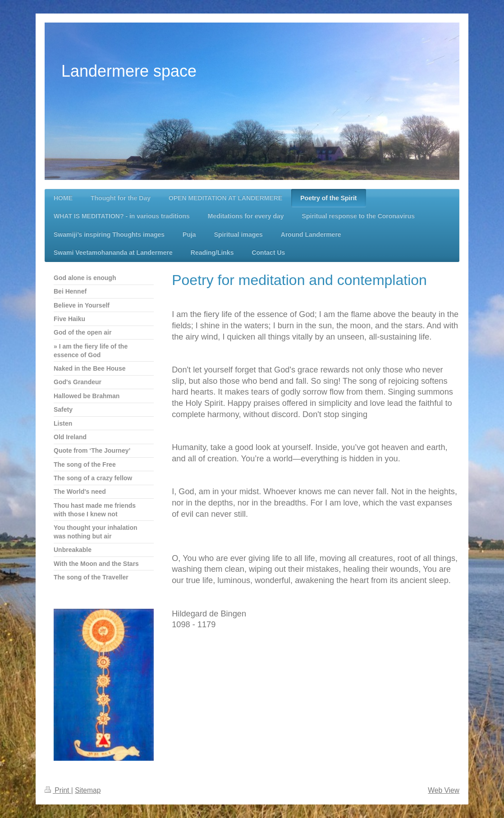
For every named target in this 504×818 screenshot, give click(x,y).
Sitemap (88, 790)
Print (58, 790)
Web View (444, 790)
